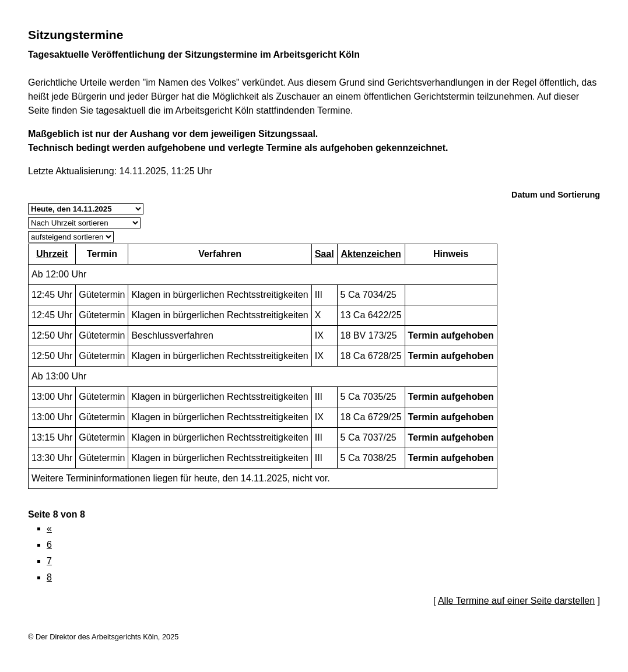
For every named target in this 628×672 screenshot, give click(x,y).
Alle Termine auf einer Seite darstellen (516, 601)
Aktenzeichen (371, 254)
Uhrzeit (52, 254)
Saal (324, 254)
